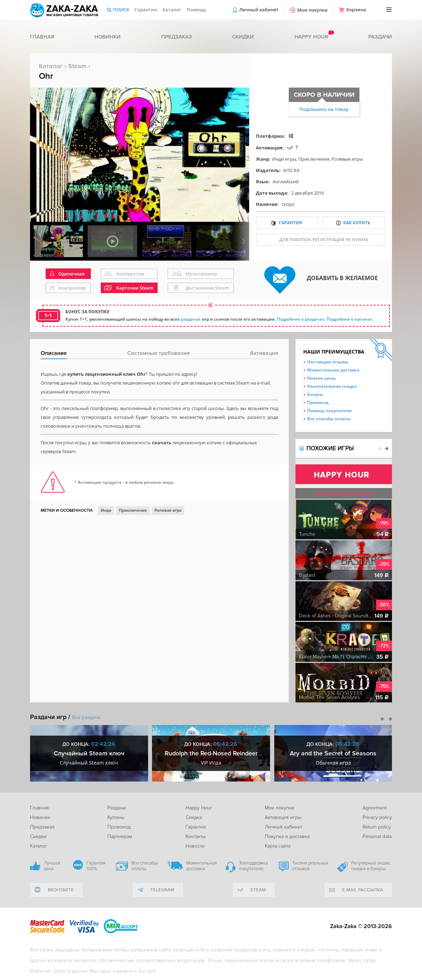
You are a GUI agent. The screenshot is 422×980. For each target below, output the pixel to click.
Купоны (116, 817)
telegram (162, 890)
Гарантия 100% (96, 866)
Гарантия (290, 223)
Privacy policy (377, 817)
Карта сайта (278, 846)
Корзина (356, 10)
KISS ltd (291, 170)
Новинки (107, 37)
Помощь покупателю (329, 411)
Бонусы (315, 394)
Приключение (133, 510)
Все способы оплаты (329, 419)
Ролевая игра (168, 510)
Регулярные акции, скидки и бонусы (371, 866)
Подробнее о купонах (349, 319)
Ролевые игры (347, 159)
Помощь (197, 10)
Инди (106, 510)
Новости (195, 846)
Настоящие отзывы (328, 362)
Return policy (377, 827)
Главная (42, 37)
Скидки (243, 37)
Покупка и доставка (287, 836)
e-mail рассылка (363, 890)
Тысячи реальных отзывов (310, 866)
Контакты (196, 836)
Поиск (121, 10)
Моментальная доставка (333, 370)
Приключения (314, 159)
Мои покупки (312, 10)
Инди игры (284, 159)
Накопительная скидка (332, 386)
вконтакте (61, 890)
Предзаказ (177, 37)
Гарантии (146, 10)
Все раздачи (86, 717)
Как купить (357, 223)
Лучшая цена (52, 866)
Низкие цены (321, 378)
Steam (77, 66)
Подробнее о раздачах (301, 319)
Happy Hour (199, 808)
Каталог (172, 10)
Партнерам (120, 836)
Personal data (377, 836)
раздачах (191, 319)
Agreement (375, 808)
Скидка (194, 817)
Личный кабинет (259, 10)
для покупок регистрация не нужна (324, 240)
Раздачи (380, 37)
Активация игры (283, 817)
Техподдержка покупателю (253, 866)
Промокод (318, 402)
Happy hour (311, 37)
